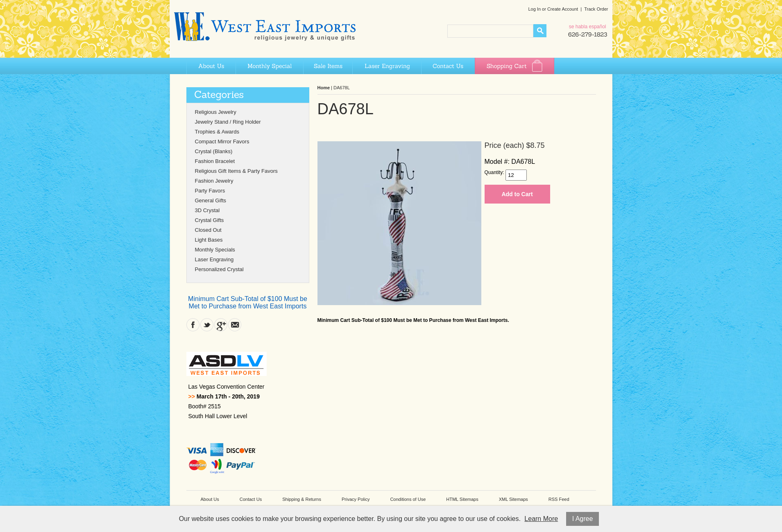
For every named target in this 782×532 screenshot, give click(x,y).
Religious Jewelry (216, 112)
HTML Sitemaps (462, 499)
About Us (211, 66)
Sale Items (328, 66)
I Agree (583, 519)
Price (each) (504, 145)
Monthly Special (269, 66)
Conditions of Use (408, 499)
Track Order (596, 9)
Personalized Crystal (219, 269)
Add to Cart (517, 194)
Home (324, 88)
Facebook (193, 325)
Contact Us (448, 66)
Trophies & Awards (217, 132)
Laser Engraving (387, 66)
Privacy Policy (356, 499)
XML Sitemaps (513, 499)
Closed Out (208, 230)
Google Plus (221, 325)
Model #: (497, 162)
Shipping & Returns (302, 499)
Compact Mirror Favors (222, 141)
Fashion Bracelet (215, 161)
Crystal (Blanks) (214, 151)
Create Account (563, 9)
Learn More (541, 519)
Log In (534, 9)
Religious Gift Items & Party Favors (236, 171)
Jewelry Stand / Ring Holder (228, 122)
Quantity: (494, 172)
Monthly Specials (215, 250)
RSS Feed (559, 499)
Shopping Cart (515, 66)
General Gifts (211, 200)
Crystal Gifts (210, 220)
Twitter (207, 325)
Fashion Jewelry (214, 181)
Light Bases (209, 240)
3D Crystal (207, 210)
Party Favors (210, 191)
